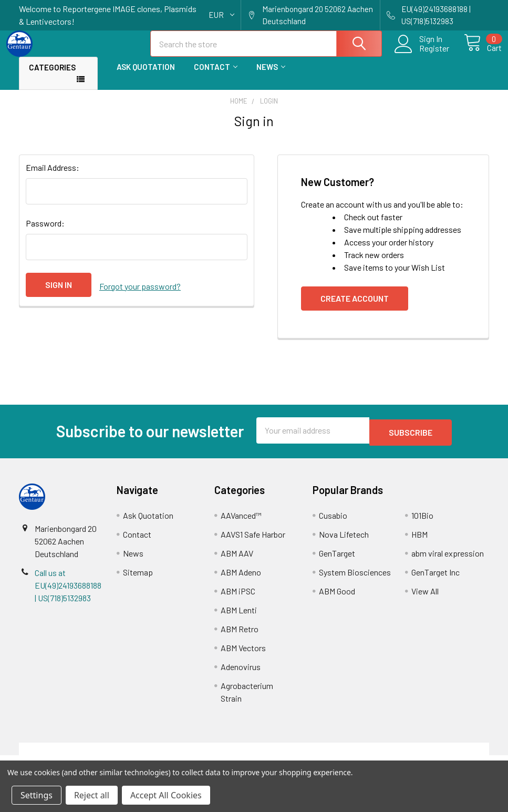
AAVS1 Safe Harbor (253, 542)
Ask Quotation (146, 76)
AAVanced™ (241, 523)
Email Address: (53, 177)
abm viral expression (448, 561)
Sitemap (138, 579)
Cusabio (333, 523)
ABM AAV (237, 561)
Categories (52, 77)
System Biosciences (355, 579)
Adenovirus (241, 674)
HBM (419, 542)
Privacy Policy (430, 756)
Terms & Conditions (77, 756)
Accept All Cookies (166, 795)
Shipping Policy (195, 756)
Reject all (92, 795)
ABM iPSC (238, 598)
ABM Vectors (243, 655)
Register (422, 55)
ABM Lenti (239, 617)
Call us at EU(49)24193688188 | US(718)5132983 (68, 593)
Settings (37, 795)
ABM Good (337, 598)
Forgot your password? (140, 294)
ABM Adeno (241, 579)
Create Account (355, 308)
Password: (45, 233)
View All (425, 598)
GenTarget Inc (436, 579)
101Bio (422, 523)
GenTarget (337, 561)
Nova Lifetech (344, 542)
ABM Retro (240, 636)
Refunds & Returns (313, 756)
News (271, 76)
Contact (216, 76)
